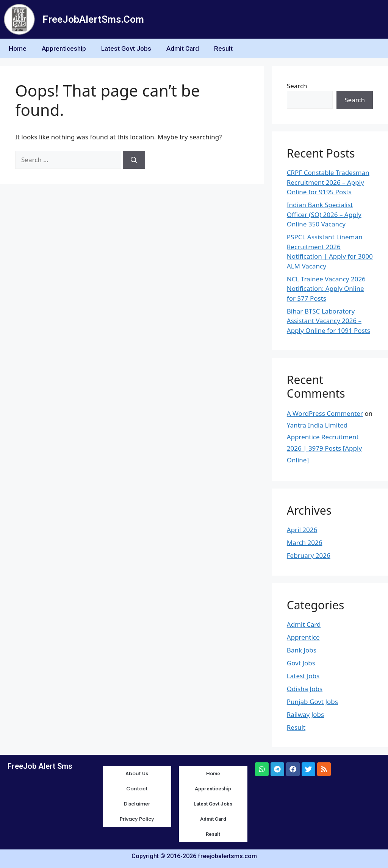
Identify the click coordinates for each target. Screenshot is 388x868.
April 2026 (302, 530)
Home (18, 48)
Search (297, 86)
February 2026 (309, 555)
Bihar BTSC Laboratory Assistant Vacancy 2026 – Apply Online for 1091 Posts (329, 321)
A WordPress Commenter (325, 413)
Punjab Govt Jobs (312, 702)
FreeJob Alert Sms (40, 766)
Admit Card (183, 48)
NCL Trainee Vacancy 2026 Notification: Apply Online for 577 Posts (326, 289)
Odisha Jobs (305, 689)
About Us (137, 774)
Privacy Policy (137, 819)
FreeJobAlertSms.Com (93, 19)
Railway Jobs (305, 714)
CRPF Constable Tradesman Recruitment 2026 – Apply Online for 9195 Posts (328, 182)
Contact (137, 789)
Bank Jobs (302, 650)
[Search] (134, 160)
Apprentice (303, 637)
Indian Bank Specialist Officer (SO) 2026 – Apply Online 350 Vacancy (324, 214)
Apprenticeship (64, 48)
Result (223, 48)
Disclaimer (137, 804)
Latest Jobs (303, 676)
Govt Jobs (301, 663)
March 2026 (305, 542)
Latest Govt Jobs (126, 48)
